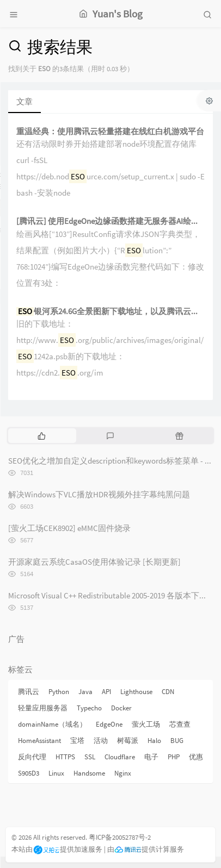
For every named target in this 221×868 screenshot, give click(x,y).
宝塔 (77, 741)
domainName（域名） (52, 724)
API (106, 692)
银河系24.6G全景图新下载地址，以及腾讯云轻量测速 (110, 312)
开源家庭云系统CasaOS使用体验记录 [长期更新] (94, 562)
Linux (56, 773)
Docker (121, 708)
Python (59, 692)
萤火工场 (146, 724)
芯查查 (180, 724)
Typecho (89, 708)
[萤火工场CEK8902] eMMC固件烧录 (69, 528)
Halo (154, 741)
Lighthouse (136, 692)
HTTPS (65, 757)
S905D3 (29, 773)
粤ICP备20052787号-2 (120, 837)
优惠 (196, 757)
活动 (101, 741)
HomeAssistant (39, 741)
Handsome (89, 773)
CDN (168, 692)
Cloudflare (120, 757)
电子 (151, 757)
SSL (90, 757)
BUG (177, 741)
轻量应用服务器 (43, 708)
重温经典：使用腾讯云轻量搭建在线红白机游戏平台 (110, 132)
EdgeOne (109, 724)
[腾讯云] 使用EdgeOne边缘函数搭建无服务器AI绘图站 (110, 221)
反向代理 (32, 757)
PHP (174, 757)
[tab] (42, 435)
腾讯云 (29, 692)
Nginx (123, 773)
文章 (24, 101)
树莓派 (128, 741)
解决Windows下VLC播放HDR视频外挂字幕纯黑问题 (99, 494)
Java (85, 692)
